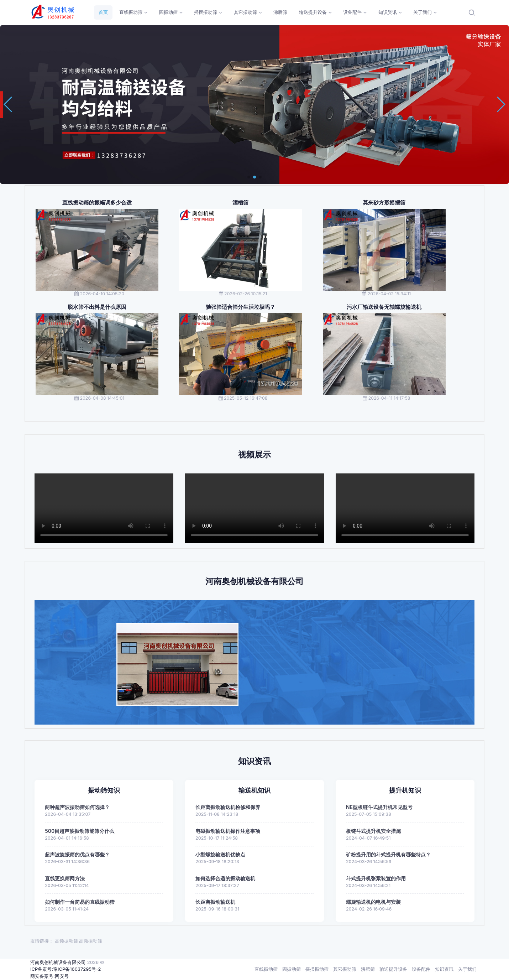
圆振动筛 (292, 969)
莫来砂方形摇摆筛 (384, 203)
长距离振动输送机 (215, 902)
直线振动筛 (266, 969)
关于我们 (467, 969)
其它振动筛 (345, 969)
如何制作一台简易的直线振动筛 (80, 902)
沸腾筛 (368, 969)
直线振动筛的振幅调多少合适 (97, 203)
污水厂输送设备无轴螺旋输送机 (384, 307)
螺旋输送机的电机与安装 (373, 902)
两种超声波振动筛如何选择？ (77, 807)
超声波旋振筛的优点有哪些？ (77, 854)
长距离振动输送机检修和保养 (228, 807)
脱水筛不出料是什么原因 (97, 307)
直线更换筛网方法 (65, 878)
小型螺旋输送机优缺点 (220, 854)
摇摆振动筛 (317, 969)
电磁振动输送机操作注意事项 (228, 831)
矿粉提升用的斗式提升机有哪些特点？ (388, 854)
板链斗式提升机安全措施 (373, 831)
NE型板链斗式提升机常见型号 (379, 807)
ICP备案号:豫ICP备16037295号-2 (65, 969)
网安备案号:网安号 (49, 976)
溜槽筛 (240, 203)
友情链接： (42, 941)
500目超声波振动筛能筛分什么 (80, 831)
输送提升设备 (393, 969)
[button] (249, 177)
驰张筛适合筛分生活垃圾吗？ (240, 307)
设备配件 (421, 969)
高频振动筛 (66, 941)
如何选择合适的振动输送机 (225, 878)
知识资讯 (444, 969)
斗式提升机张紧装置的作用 (376, 878)
